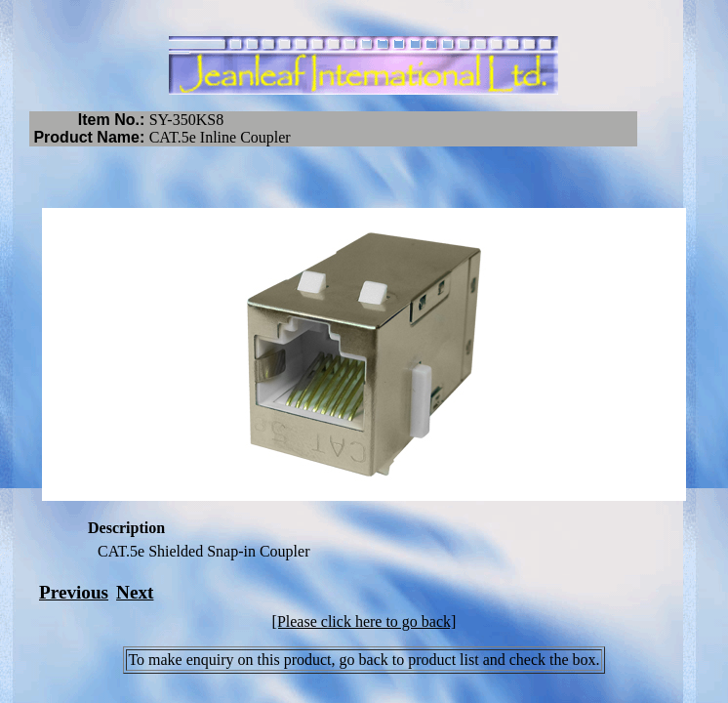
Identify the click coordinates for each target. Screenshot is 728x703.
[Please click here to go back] (364, 621)
